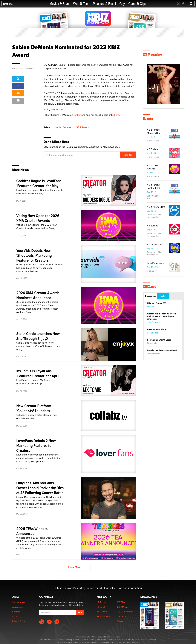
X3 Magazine (152, 54)
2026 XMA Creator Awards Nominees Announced (38, 295)
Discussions (150, 296)
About (15, 616)
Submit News (19, 602)
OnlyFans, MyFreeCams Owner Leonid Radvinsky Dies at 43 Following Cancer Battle (40, 488)
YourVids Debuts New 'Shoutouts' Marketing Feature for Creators (34, 255)
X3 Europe (153, 226)
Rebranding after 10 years (159, 340)
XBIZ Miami (153, 149)
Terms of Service (126, 642)
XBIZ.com (101, 602)
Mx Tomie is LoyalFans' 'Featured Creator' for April (38, 373)
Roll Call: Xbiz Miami (157, 329)
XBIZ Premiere (104, 616)
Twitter (77, 115)
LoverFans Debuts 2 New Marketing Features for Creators (36, 445)
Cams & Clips (137, 4)
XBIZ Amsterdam (156, 207)
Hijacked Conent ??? (157, 303)
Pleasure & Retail (104, 4)
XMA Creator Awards (154, 167)
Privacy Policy (19, 621)
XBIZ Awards (83, 127)
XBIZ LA (121, 602)
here (117, 115)
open (61, 109)
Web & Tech (81, 4)
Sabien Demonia (63, 127)
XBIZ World (102, 612)
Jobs (163, 296)
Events (148, 119)
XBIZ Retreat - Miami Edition (154, 131)
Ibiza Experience (156, 263)
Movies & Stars (60, 4)
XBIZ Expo (122, 616)
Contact (16, 612)
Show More (74, 567)
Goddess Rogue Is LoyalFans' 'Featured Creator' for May (39, 183)
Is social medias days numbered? (162, 350)
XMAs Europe (154, 244)
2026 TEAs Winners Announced (32, 531)
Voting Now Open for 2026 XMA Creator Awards (38, 218)
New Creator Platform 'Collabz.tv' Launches (34, 408)
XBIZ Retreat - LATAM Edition (155, 186)
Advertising (18, 607)
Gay (122, 4)
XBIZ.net (149, 287)
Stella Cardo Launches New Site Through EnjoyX (38, 336)
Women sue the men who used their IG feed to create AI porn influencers (161, 316)
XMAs (120, 621)
